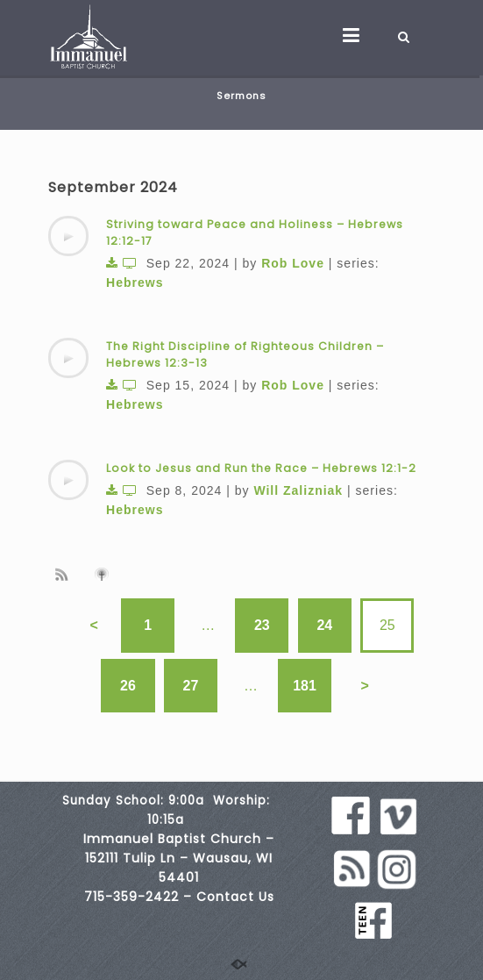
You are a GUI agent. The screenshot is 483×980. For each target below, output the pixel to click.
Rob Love (293, 263)
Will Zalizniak (298, 490)
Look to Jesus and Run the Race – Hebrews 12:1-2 (261, 468)
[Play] (68, 236)
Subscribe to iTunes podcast (104, 575)
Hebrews (135, 283)
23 (262, 625)
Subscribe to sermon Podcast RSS (65, 574)
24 (324, 625)
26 (128, 686)
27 (191, 686)
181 (305, 686)
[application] (68, 236)
